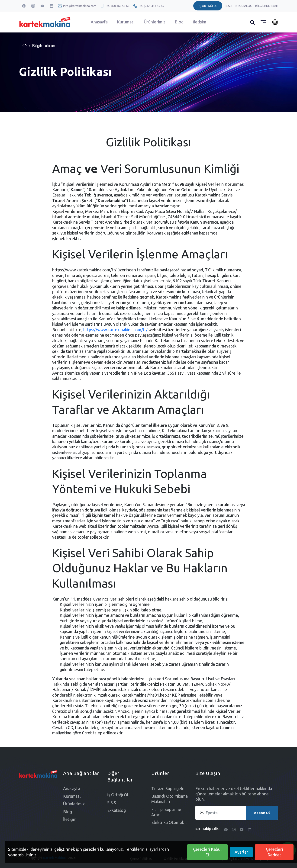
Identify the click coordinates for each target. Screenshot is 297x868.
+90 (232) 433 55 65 (151, 6)
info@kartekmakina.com (80, 6)
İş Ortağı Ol (118, 795)
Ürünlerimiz (155, 22)
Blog (179, 22)
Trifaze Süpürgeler (169, 788)
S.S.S (229, 6)
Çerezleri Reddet (274, 852)
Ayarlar (241, 852)
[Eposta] (237, 813)
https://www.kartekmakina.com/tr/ (115, 330)
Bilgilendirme (267, 6)
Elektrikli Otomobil (169, 822)
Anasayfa (99, 22)
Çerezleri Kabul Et (207, 852)
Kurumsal (126, 22)
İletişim (200, 22)
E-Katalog (244, 6)
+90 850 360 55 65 (117, 6)
